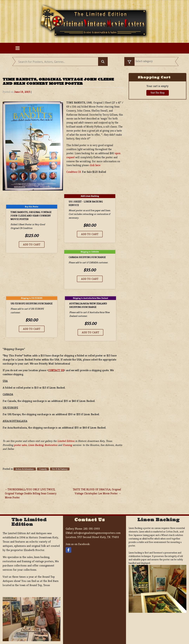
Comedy (43, 469)
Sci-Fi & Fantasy (60, 469)
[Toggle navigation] (18, 48)
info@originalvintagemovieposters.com (97, 533)
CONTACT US (56, 370)
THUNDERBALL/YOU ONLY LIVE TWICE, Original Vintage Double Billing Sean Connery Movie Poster (31, 493)
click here (95, 165)
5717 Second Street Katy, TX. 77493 (98, 537)
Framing (67, 445)
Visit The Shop (158, 93)
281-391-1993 (92, 529)
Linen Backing (36, 445)
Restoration (51, 445)
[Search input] (58, 62)
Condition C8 (74, 172)
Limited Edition (66, 441)
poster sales (20, 445)
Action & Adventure (25, 469)
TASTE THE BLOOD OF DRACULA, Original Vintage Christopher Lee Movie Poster (97, 491)
